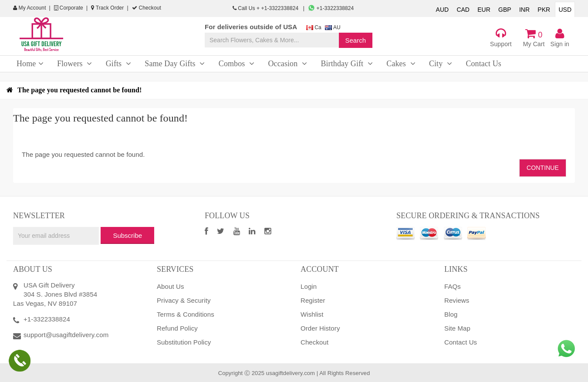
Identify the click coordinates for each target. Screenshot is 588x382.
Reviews (457, 300)
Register (313, 300)
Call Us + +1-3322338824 (266, 8)
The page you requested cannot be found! (79, 90)
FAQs (453, 286)
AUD (443, 10)
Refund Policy (177, 328)
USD (565, 10)
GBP (505, 10)
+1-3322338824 (331, 8)
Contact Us (461, 342)
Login (309, 286)
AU (333, 27)
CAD (463, 10)
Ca (314, 27)
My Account (30, 8)
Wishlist (312, 314)
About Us (171, 286)
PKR (544, 10)
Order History (320, 328)
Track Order (107, 8)
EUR (484, 10)
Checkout (147, 8)
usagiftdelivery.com (291, 373)
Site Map (457, 328)
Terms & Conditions (186, 314)
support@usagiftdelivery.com (66, 335)
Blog (451, 314)
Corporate (69, 8)
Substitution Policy (184, 342)
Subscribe (127, 235)
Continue (543, 168)
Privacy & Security (184, 300)
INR (524, 10)
